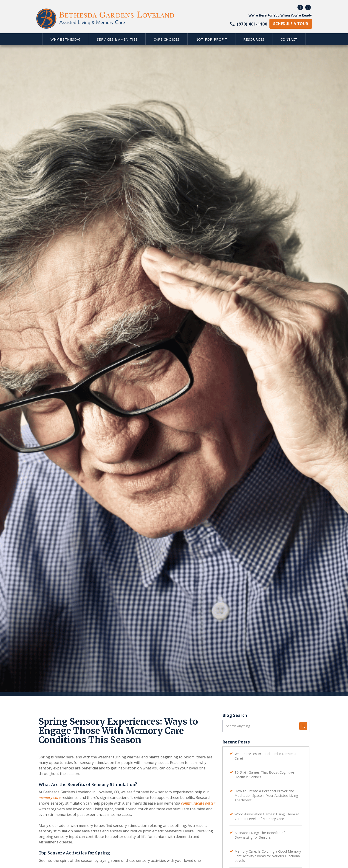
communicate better (198, 803)
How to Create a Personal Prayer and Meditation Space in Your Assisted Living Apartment (266, 795)
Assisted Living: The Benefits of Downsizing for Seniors (260, 835)
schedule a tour (291, 24)
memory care (50, 798)
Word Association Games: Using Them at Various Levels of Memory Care (267, 816)
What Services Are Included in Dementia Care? (266, 756)
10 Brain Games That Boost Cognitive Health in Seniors (264, 774)
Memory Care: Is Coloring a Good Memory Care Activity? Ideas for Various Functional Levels (268, 856)
